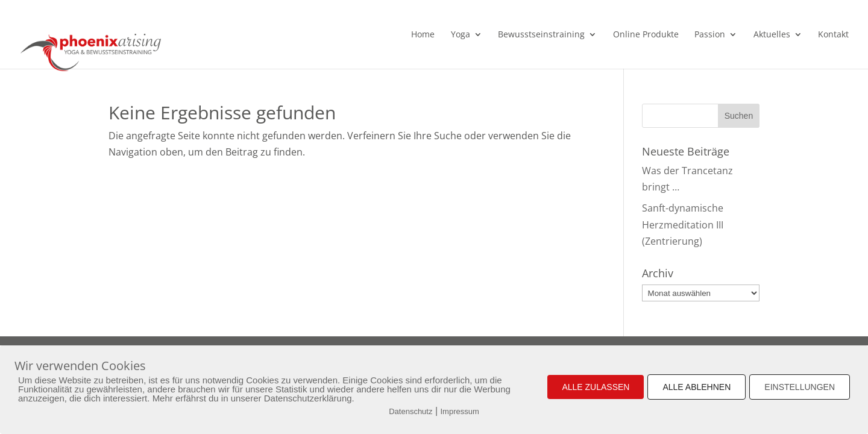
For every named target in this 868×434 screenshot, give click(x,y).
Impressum (460, 411)
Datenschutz (410, 411)
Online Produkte (646, 35)
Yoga (461, 35)
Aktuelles (772, 35)
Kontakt (833, 35)
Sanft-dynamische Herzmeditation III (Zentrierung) (683, 224)
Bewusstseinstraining (541, 35)
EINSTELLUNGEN (800, 387)
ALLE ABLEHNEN (697, 387)
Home (423, 35)
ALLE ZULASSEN (596, 387)
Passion (710, 35)
